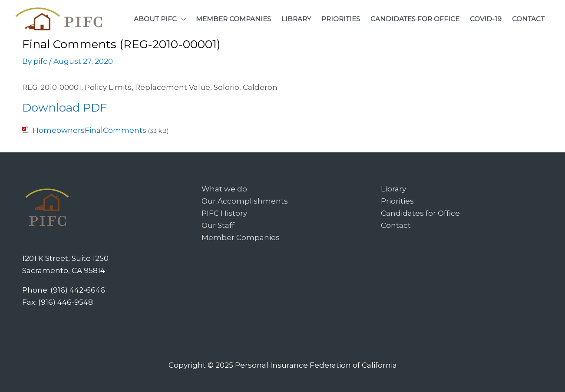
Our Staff (218, 225)
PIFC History (224, 213)
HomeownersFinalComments (89, 130)
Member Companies (241, 237)
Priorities (397, 201)
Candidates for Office (420, 213)
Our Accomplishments (245, 201)
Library (393, 189)
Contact (396, 225)
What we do (224, 189)
